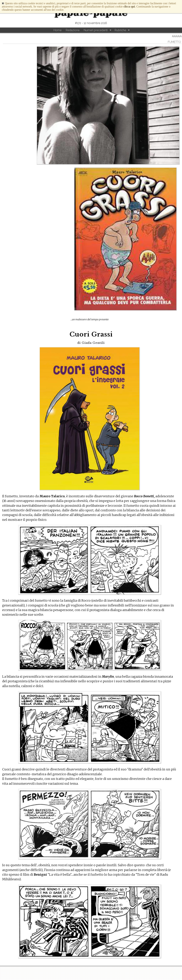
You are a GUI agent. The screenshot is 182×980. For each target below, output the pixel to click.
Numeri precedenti (96, 30)
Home (57, 30)
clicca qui (129, 6)
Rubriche (120, 30)
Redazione (73, 30)
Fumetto (174, 42)
